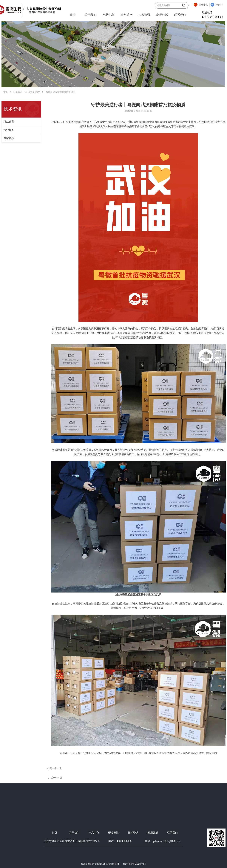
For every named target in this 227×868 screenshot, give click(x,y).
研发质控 (126, 15)
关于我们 (90, 15)
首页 (72, 15)
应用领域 (162, 15)
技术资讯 (144, 15)
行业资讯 (18, 92)
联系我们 (180, 15)
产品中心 (108, 15)
